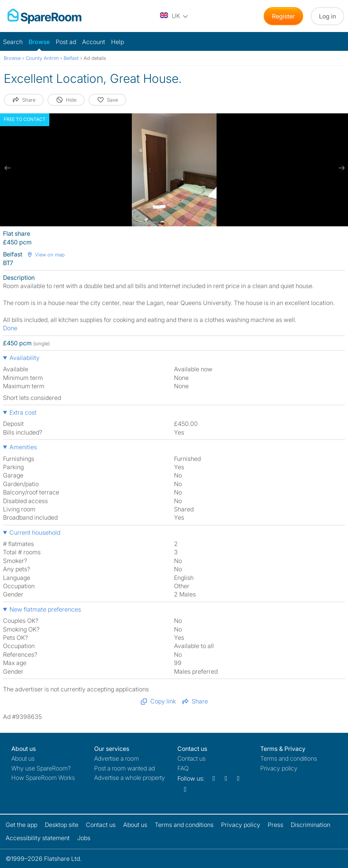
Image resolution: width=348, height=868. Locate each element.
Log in (327, 16)
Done (10, 328)
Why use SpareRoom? (41, 768)
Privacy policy (279, 768)
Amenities (23, 447)
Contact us (192, 758)
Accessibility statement (38, 838)
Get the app (21, 825)
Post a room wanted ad (124, 768)
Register (283, 16)
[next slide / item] (340, 168)
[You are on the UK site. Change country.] (174, 16)
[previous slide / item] (8, 168)
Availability (24, 358)
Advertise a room (117, 758)
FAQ (183, 768)
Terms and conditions (289, 758)
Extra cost (23, 412)
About (23, 758)
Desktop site (62, 825)
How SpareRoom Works (43, 778)
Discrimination (311, 825)
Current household (35, 532)
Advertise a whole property (130, 778)
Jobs (84, 838)
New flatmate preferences (45, 609)
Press (275, 825)
